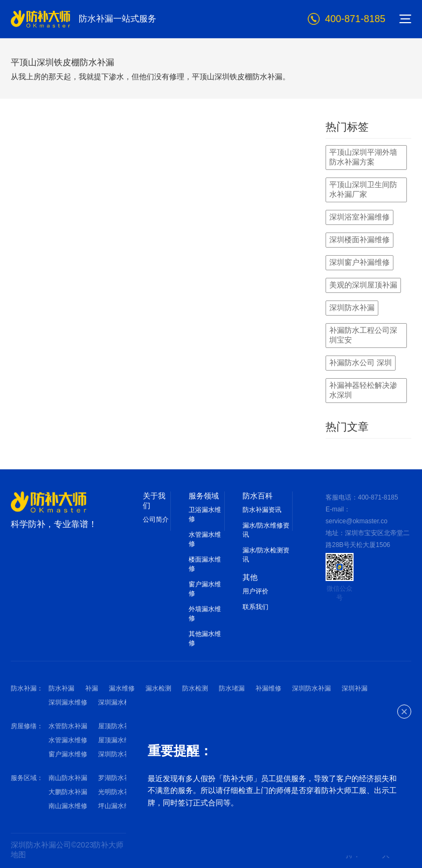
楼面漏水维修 (205, 564)
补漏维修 (268, 688)
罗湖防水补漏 (117, 778)
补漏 (92, 688)
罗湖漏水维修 (167, 792)
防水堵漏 (232, 688)
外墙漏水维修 (205, 614)
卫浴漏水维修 (205, 514)
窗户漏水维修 (205, 589)
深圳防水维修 (217, 702)
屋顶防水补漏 (117, 726)
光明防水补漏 (117, 792)
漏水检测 (158, 688)
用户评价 (255, 591)
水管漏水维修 (205, 539)
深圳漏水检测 (117, 702)
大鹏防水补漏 (68, 792)
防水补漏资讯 (262, 510)
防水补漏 (61, 688)
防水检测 (195, 688)
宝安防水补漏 (167, 778)
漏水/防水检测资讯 (266, 555)
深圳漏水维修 (68, 702)
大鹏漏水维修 (167, 806)
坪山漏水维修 (117, 806)
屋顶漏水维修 (117, 740)
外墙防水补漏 (167, 726)
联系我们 (255, 607)
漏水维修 (122, 688)
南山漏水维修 (68, 806)
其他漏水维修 (205, 638)
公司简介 (156, 520)
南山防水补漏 (68, 778)
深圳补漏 (355, 688)
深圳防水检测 (167, 702)
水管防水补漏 (68, 726)
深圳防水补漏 (312, 688)
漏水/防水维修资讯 (266, 530)
